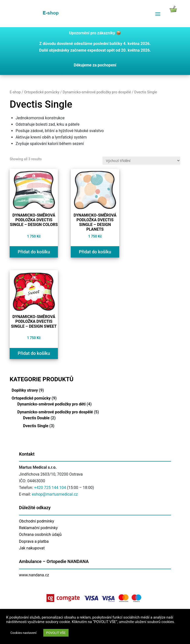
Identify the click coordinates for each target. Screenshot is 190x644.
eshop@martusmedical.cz (55, 494)
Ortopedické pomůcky (42, 92)
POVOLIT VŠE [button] (56, 633)
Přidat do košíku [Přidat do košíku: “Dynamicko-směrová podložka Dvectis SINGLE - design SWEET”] (34, 353)
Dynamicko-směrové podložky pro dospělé (97, 92)
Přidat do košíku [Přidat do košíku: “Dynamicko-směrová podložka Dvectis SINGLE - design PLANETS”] (95, 252)
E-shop (15, 92)
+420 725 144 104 (50, 488)
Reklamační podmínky (38, 528)
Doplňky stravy (25, 390)
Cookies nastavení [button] (24, 633)
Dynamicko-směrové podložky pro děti (51, 404)
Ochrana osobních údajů (40, 534)
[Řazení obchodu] (141, 161)
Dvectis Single (36, 426)
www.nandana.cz (34, 575)
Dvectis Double (36, 418)
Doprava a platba (34, 541)
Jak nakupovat (32, 548)
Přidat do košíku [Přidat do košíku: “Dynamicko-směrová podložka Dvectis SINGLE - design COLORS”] (34, 252)
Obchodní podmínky (37, 521)
